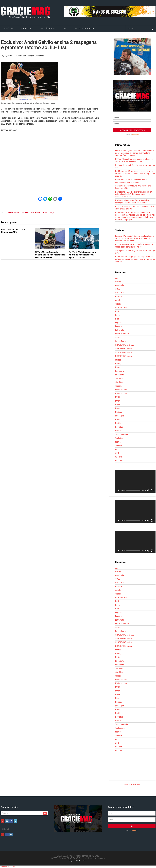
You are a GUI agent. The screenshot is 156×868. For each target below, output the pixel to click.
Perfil (118, 420)
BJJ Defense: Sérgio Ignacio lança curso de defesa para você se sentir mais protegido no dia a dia (135, 174)
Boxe (117, 315)
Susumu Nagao (49, 212)
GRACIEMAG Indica (123, 349)
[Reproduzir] (118, 490)
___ (117, 278)
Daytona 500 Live (8, 867)
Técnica (118, 446)
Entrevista (120, 330)
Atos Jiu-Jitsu (121, 308)
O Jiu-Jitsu (26, 28)
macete (118, 386)
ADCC (118, 289)
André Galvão (14, 212)
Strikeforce (35, 212)
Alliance (119, 296)
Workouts (119, 461)
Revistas (119, 427)
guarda (118, 360)
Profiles (119, 423)
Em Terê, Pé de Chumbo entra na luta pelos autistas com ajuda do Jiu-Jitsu (83, 255)
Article (118, 300)
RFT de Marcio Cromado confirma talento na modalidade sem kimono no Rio (50, 255)
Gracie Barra (120, 341)
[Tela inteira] (152, 490)
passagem (120, 416)
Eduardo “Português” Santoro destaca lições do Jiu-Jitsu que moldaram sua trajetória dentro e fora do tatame (134, 153)
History (118, 364)
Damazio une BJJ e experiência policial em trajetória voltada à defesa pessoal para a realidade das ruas (134, 194)
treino (118, 449)
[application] (135, 481)
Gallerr (118, 337)
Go (45, 813)
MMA (118, 397)
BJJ (117, 311)
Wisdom (119, 457)
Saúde (118, 431)
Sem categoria (121, 434)
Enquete (119, 326)
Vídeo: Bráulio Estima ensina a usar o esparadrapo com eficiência (131, 181)
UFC (117, 453)
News (118, 405)
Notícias (9, 28)
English (118, 323)
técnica (118, 442)
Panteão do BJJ (48, 28)
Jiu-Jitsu (25, 212)
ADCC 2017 (120, 293)
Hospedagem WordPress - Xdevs (78, 861)
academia (119, 282)
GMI (66, 28)
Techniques (120, 438)
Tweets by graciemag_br (132, 784)
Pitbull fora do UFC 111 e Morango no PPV (13, 231)
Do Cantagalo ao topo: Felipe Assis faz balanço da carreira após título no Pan (132, 202)
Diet (117, 319)
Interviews (120, 371)
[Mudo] (148, 490)
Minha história (121, 390)
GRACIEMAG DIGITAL (85, 28)
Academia (119, 285)
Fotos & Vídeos (122, 334)
